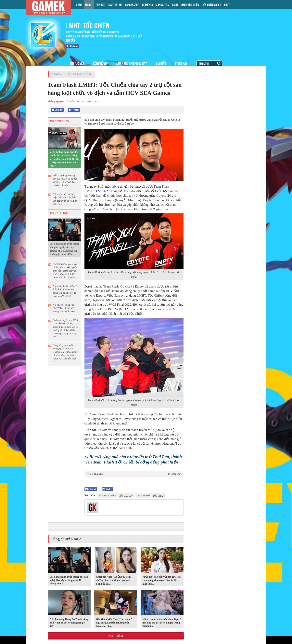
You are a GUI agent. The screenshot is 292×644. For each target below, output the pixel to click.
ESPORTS (100, 5)
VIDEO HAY (181, 63)
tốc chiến (159, 496)
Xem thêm (116, 636)
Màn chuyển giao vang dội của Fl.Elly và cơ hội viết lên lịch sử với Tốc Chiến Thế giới (65, 180)
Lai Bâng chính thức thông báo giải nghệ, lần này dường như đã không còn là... (69, 580)
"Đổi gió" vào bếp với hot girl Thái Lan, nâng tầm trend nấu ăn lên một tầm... (162, 580)
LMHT (175, 5)
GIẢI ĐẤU (161, 63)
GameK (57, 74)
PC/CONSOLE (132, 5)
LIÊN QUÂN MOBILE (212, 5)
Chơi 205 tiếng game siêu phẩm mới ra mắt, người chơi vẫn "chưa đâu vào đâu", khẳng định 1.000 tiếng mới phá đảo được (65, 271)
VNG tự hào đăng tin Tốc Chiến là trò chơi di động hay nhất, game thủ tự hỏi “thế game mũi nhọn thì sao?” (64, 159)
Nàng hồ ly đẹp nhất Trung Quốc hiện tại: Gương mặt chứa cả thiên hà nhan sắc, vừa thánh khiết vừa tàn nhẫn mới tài (66, 353)
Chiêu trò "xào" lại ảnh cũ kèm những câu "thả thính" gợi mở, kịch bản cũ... (113, 580)
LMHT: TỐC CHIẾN (190, 5)
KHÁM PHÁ (147, 5)
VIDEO (227, 5)
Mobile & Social (80, 74)
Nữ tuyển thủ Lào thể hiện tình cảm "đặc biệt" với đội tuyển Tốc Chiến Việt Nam (65, 199)
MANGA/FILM (163, 5)
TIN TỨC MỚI (77, 63)
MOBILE (89, 5)
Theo (134, 474)
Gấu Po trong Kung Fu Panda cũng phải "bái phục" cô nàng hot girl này (69, 622)
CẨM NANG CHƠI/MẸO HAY (131, 63)
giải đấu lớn (126, 496)
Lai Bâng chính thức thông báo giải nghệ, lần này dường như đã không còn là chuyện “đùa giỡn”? (64, 249)
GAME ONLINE (115, 5)
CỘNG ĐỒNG (100, 63)
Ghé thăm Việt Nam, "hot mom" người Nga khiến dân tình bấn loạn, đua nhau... (114, 623)
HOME (79, 5)
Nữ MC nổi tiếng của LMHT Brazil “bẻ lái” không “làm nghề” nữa (64, 308)
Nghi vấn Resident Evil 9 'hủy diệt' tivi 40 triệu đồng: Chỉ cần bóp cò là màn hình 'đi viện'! (65, 291)
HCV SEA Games (107, 495)
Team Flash (143, 495)
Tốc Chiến (103, 191)
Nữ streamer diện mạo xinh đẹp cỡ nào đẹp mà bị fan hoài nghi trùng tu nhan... (162, 622)
